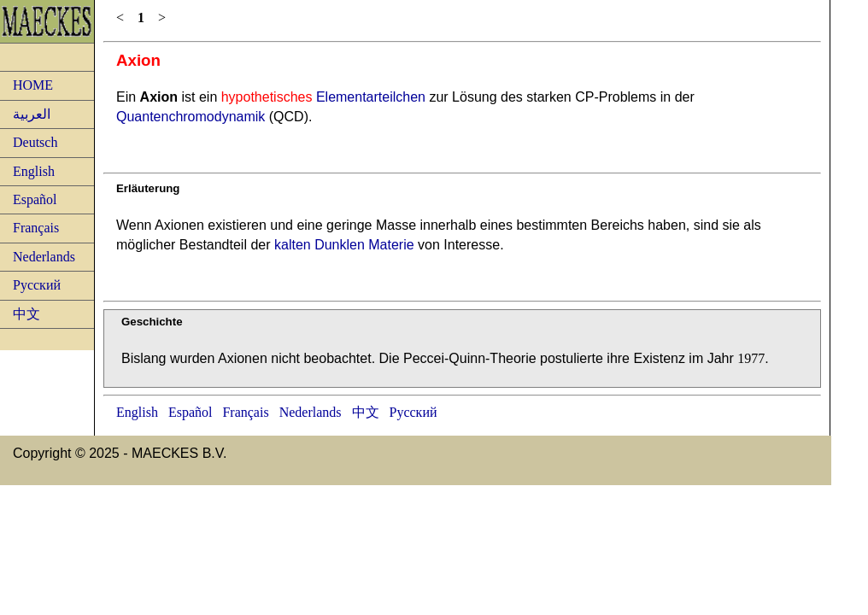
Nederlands (44, 257)
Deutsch (35, 142)
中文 (26, 314)
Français (36, 228)
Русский (37, 285)
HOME (33, 85)
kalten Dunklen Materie (344, 245)
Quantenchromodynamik (191, 117)
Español (35, 199)
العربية (32, 114)
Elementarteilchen (323, 97)
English (34, 171)
